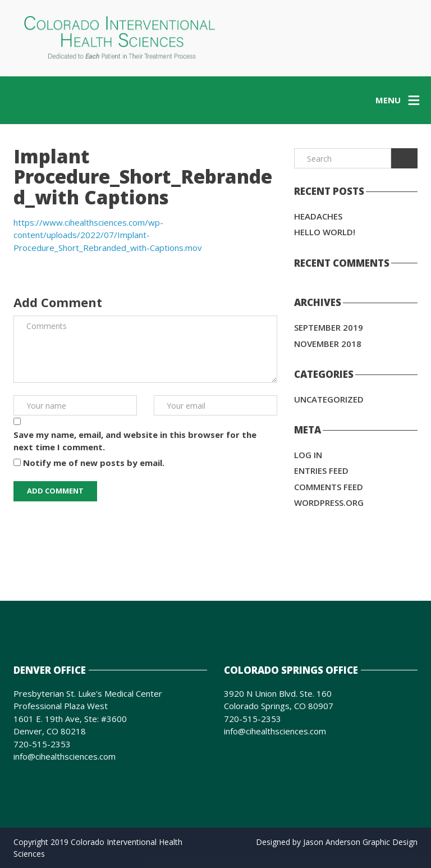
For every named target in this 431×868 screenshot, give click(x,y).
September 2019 (329, 327)
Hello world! (325, 232)
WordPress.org (329, 502)
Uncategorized (329, 399)
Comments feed (329, 487)
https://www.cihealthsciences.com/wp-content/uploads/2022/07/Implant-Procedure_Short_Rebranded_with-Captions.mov (108, 235)
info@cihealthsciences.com (65, 756)
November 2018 (328, 344)
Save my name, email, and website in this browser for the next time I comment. (135, 441)
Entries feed (321, 470)
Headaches (318, 216)
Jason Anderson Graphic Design (360, 842)
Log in (308, 455)
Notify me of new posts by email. (94, 463)
